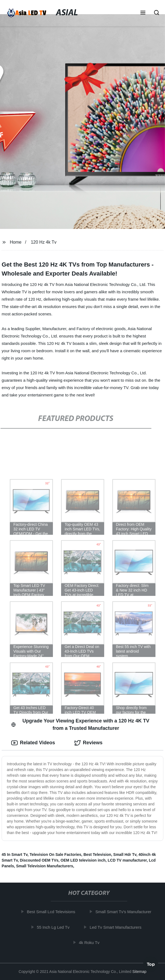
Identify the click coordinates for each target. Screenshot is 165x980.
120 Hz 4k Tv (44, 242)
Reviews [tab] (88, 743)
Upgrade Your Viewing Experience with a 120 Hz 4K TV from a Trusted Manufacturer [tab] (80, 724)
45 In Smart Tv (15, 854)
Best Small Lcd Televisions (52, 912)
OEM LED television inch (83, 860)
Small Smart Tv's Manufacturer (124, 912)
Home (16, 242)
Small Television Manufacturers (45, 866)
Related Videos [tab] (33, 743)
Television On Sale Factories (56, 854)
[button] (143, 13)
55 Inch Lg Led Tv (54, 927)
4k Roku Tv (90, 942)
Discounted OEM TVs (39, 860)
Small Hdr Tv (125, 854)
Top (151, 965)
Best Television (97, 854)
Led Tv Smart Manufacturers (117, 927)
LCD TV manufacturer (127, 860)
